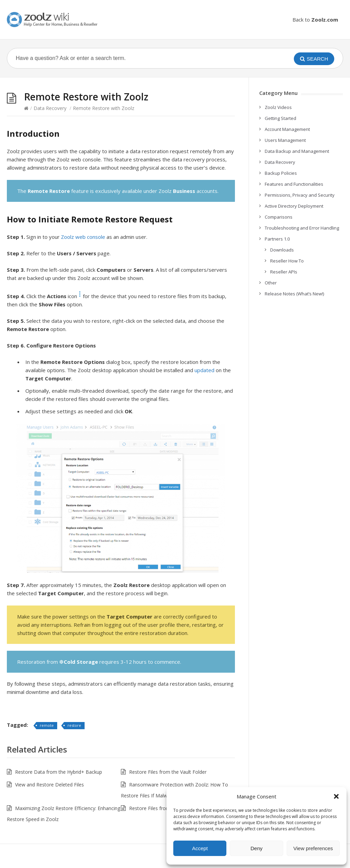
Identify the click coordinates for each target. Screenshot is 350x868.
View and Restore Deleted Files (49, 785)
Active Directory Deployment (294, 206)
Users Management (285, 140)
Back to (315, 20)
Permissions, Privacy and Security (300, 195)
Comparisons (279, 217)
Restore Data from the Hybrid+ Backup (59, 772)
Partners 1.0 (277, 239)
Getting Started (280, 118)
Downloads (282, 250)
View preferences (313, 848)
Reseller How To (287, 261)
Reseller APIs (284, 272)
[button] (336, 796)
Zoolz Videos (278, 107)
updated (204, 370)
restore (74, 725)
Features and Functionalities (294, 184)
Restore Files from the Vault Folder (168, 772)
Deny (256, 848)
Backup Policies (281, 173)
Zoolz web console (83, 237)
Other (271, 283)
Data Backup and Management (297, 151)
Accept (200, 848)
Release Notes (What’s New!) (294, 294)
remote (47, 725)
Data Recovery (50, 108)
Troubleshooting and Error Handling (302, 228)
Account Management (287, 129)
